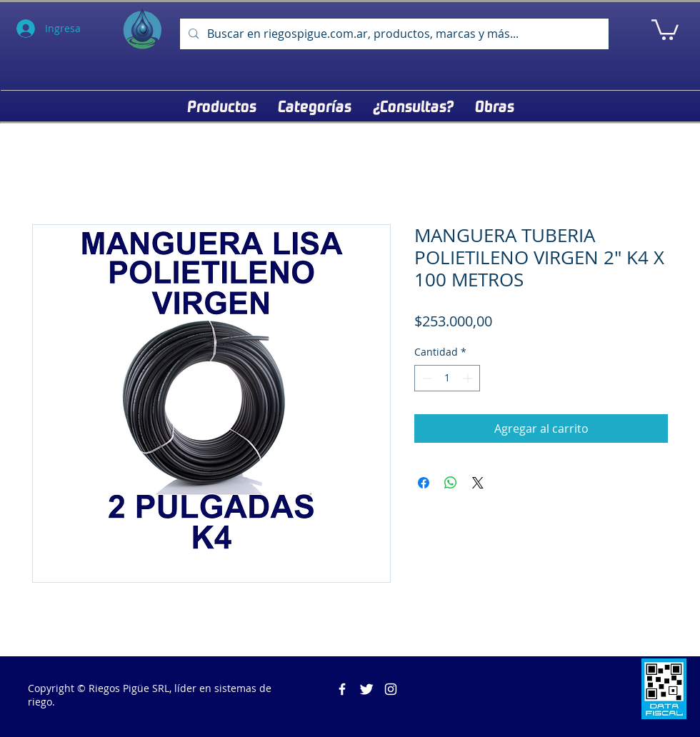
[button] (665, 29)
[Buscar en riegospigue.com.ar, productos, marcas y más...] (393, 34)
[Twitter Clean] (366, 689)
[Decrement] (425, 378)
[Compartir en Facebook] (424, 483)
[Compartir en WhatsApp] (451, 483)
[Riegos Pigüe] (342, 689)
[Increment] (469, 378)
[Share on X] (478, 483)
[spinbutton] (447, 378)
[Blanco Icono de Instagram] (391, 689)
